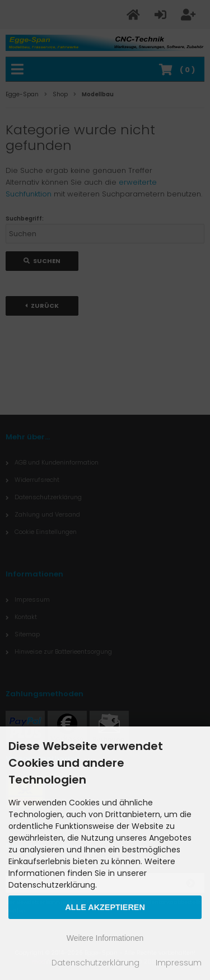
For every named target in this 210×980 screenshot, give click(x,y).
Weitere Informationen (105, 938)
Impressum (179, 963)
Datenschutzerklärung (95, 963)
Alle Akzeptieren (105, 907)
